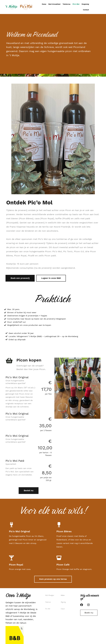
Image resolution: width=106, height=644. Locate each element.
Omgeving (85, 4)
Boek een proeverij (20, 278)
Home (44, 4)
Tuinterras (67, 4)
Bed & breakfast (54, 4)
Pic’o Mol (76, 4)
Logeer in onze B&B (51, 278)
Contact (86, 10)
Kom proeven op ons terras (53, 579)
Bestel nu (29, 491)
